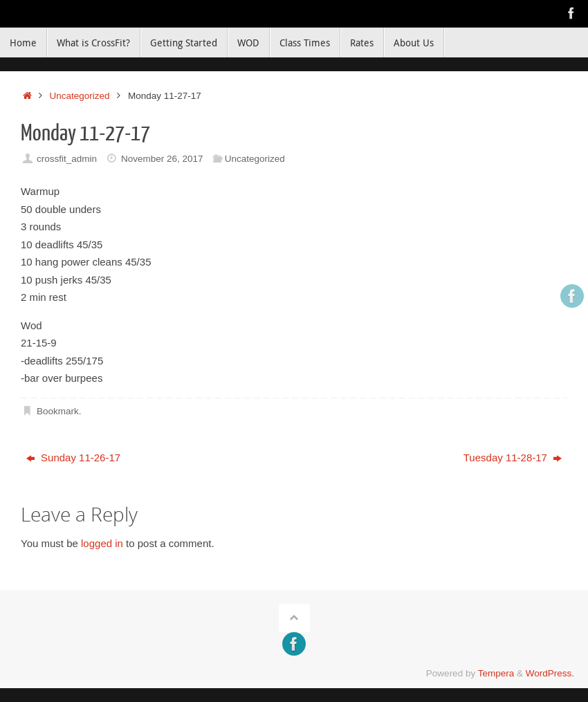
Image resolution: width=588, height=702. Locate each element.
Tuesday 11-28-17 (513, 458)
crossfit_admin (67, 159)
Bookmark (58, 411)
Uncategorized (80, 96)
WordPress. (550, 673)
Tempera (496, 673)
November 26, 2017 (162, 159)
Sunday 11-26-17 (73, 458)
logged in (102, 543)
